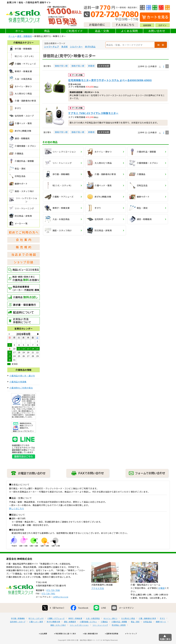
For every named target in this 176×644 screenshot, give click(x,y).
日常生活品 (148, 630)
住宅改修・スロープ (18, 630)
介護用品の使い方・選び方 (22, 376)
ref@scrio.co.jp (61, 606)
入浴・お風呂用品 (93, 627)
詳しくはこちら (17, 508)
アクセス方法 (98, 597)
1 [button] (164, 66)
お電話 (161, 597)
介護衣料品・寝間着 (119, 630)
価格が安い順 (61, 66)
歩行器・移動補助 (18, 627)
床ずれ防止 (90, 47)
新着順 (91, 66)
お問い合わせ (157, 31)
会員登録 (147, 25)
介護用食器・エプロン (88, 630)
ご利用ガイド (74, 31)
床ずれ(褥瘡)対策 (53, 630)
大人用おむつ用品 (128, 627)
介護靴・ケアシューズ (56, 627)
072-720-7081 (48, 602)
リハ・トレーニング (100, 634)
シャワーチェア (52, 47)
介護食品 (104, 630)
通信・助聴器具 (25, 36)
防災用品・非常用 (119, 634)
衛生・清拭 (135, 630)
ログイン (163, 25)
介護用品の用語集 (18, 382)
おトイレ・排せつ (110, 627)
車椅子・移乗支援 (75, 627)
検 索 (161, 45)
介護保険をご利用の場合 (21, 388)
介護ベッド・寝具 (36, 630)
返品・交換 (102, 31)
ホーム (19, 31)
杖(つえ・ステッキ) (36, 627)
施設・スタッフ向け (58, 634)
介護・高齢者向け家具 (147, 627)
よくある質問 (129, 31)
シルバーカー (76, 47)
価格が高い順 (78, 66)
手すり (162, 627)
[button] (160, 66)
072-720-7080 (53, 599)
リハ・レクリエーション (79, 634)
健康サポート (161, 630)
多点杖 (65, 47)
